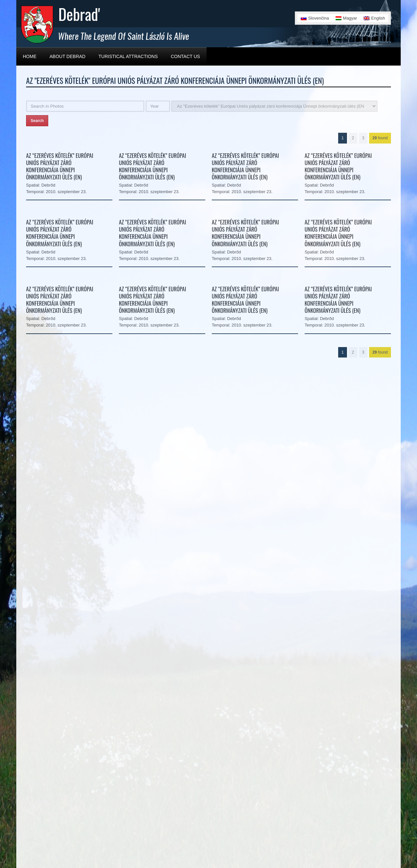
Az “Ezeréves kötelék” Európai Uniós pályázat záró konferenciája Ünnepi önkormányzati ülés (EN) (60, 166)
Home (30, 56)
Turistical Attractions (128, 56)
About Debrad (67, 56)
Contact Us (185, 56)
